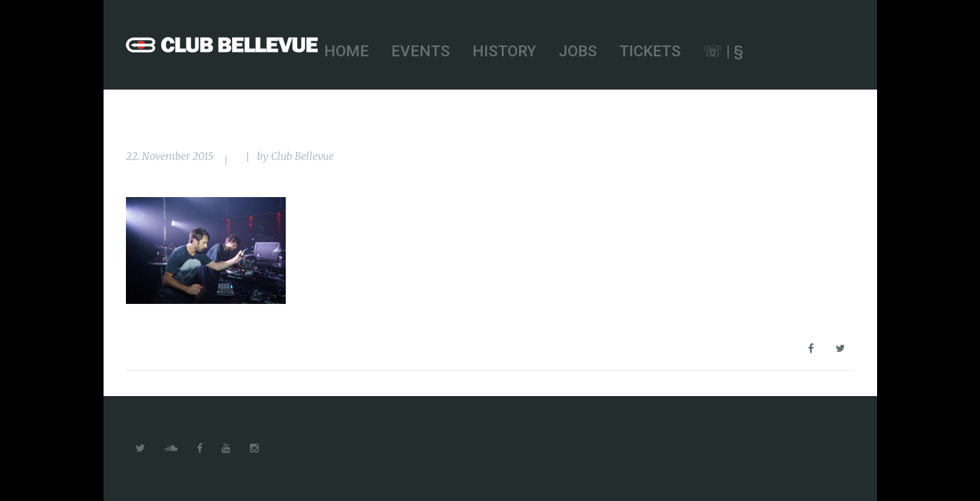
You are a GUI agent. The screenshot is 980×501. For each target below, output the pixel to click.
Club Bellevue (302, 156)
